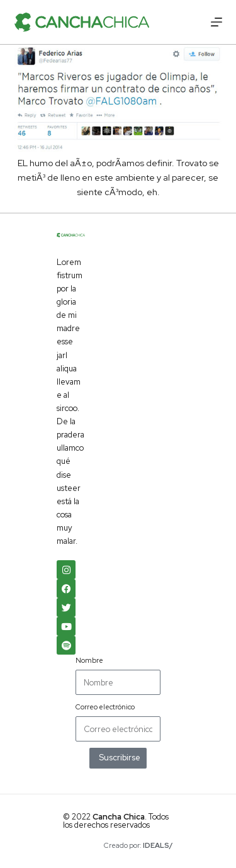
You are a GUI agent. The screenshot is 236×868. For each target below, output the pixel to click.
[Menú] (216, 22)
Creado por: (138, 845)
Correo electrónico (105, 707)
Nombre (89, 660)
